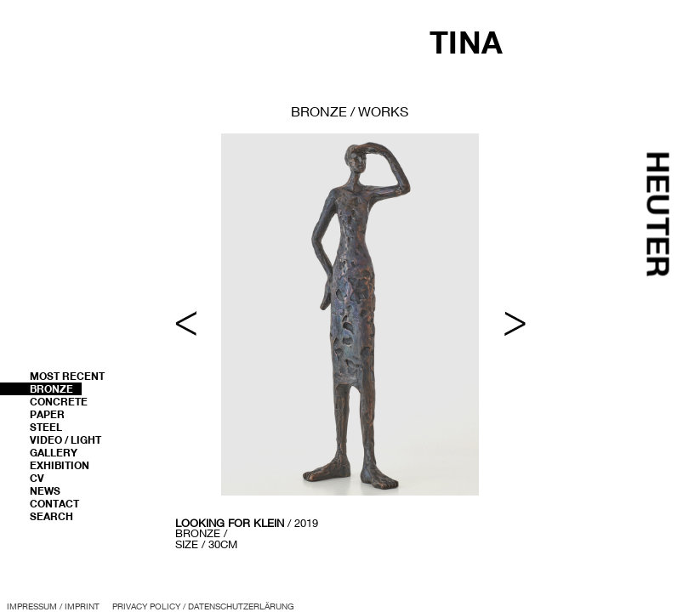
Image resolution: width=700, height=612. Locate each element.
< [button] (186, 323)
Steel (46, 427)
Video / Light (65, 440)
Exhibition (60, 465)
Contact (54, 504)
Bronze (51, 389)
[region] (350, 343)
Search (51, 516)
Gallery (54, 453)
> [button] (515, 323)
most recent (67, 376)
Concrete (59, 402)
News (45, 491)
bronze (319, 111)
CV (37, 478)
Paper (47, 414)
